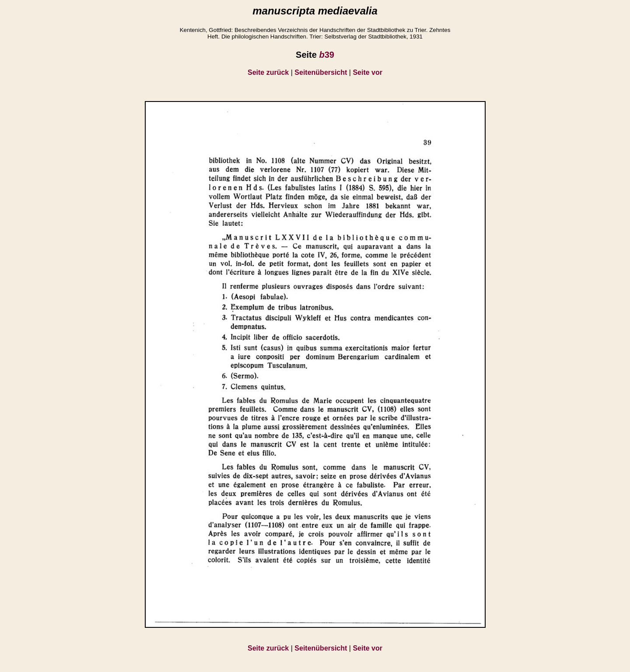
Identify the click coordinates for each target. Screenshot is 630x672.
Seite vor (367, 72)
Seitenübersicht (321, 72)
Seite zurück (268, 72)
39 (326, 55)
